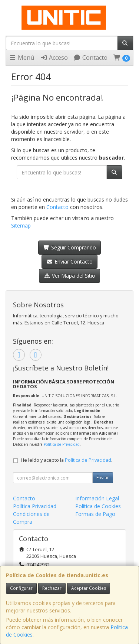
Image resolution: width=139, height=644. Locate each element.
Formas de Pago (95, 514)
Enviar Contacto (69, 261)
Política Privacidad (35, 506)
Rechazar (52, 588)
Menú (21, 58)
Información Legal (97, 498)
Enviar (103, 478)
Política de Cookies (98, 506)
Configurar (21, 588)
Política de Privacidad (62, 444)
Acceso (54, 58)
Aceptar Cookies (89, 588)
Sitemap (21, 225)
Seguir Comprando (69, 247)
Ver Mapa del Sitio (69, 276)
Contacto (90, 58)
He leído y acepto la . (67, 460)
